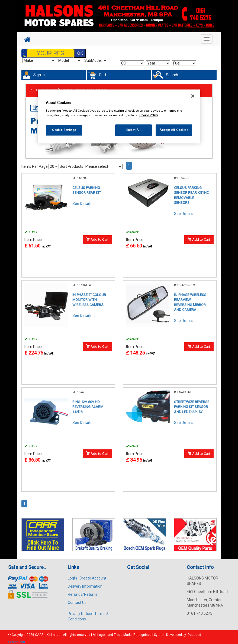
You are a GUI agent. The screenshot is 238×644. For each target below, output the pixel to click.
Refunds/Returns (83, 591)
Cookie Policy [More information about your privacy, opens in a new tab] (149, 115)
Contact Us (77, 599)
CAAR (39, 632)
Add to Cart (97, 236)
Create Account (93, 575)
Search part (17, 639)
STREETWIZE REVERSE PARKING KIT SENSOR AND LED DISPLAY (192, 404)
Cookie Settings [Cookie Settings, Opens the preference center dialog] (64, 130)
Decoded (194, 632)
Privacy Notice (80, 610)
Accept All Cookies (174, 130)
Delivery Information (85, 583)
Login (72, 575)
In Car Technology (43, 88)
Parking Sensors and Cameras (84, 88)
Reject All (134, 130)
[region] (119, 117)
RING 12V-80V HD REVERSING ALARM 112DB (88, 404)
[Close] (193, 96)
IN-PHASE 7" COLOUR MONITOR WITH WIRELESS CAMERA (89, 297)
